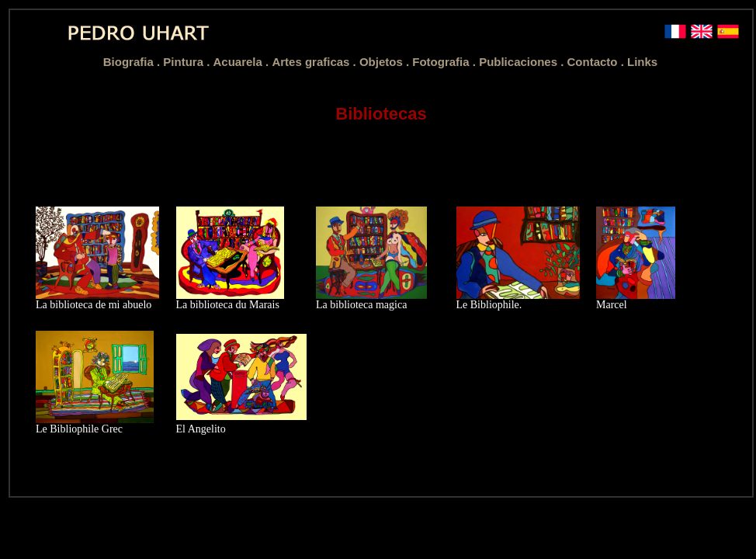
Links (642, 62)
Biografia (130, 62)
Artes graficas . (316, 62)
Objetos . (386, 62)
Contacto (594, 62)
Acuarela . (243, 62)
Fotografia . (446, 62)
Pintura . (188, 62)
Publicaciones (520, 62)
